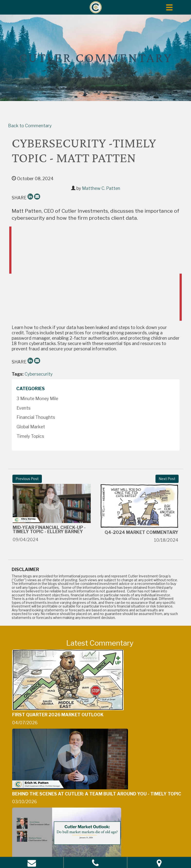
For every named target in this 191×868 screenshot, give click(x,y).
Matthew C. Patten (101, 188)
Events (23, 408)
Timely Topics (30, 436)
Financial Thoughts (36, 417)
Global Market (31, 427)
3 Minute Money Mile (37, 399)
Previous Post (27, 479)
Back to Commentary (30, 126)
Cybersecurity (39, 374)
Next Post (167, 479)
